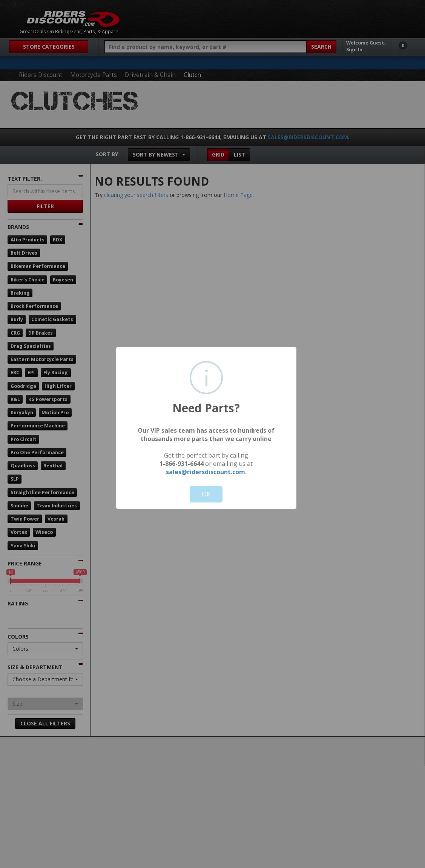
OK (206, 494)
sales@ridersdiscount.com (206, 472)
